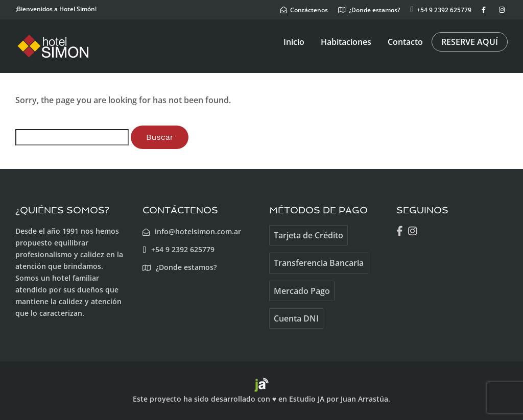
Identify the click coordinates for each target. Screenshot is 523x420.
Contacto (405, 42)
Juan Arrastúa (364, 399)
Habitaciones (346, 42)
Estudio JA (307, 399)
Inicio (294, 42)
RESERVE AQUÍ (470, 42)
